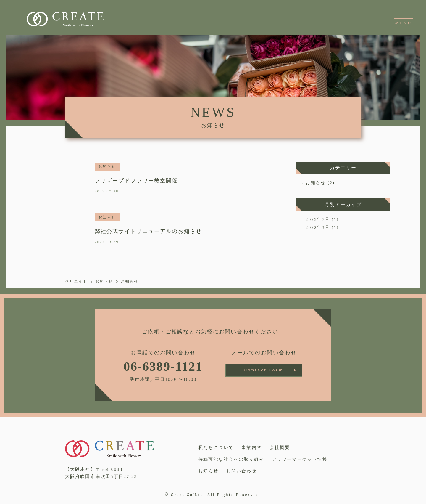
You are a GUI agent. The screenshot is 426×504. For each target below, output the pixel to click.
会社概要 (280, 447)
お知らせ (107, 167)
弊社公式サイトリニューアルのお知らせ (148, 231)
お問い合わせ (242, 471)
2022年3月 (318, 227)
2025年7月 (318, 219)
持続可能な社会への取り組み (231, 459)
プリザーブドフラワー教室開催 (136, 181)
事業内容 (251, 447)
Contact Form (264, 370)
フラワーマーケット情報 (300, 459)
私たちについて (216, 447)
